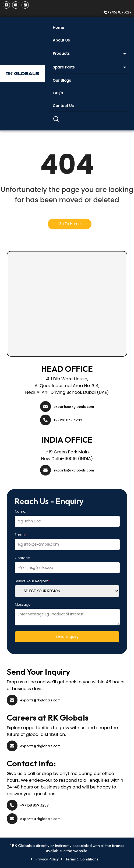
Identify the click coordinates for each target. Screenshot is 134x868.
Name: (20, 511)
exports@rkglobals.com (74, 407)
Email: (21, 535)
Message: (24, 604)
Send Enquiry (67, 637)
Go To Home (70, 224)
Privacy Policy (47, 859)
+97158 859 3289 (117, 12)
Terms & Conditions (82, 859)
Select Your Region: (32, 581)
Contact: (22, 558)
